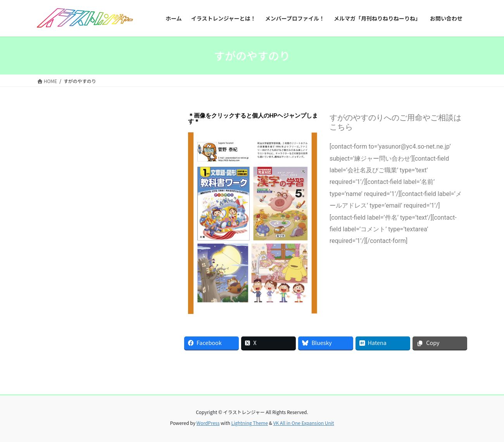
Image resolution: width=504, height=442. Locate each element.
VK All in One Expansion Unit (304, 423)
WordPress (208, 423)
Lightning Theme (249, 423)
